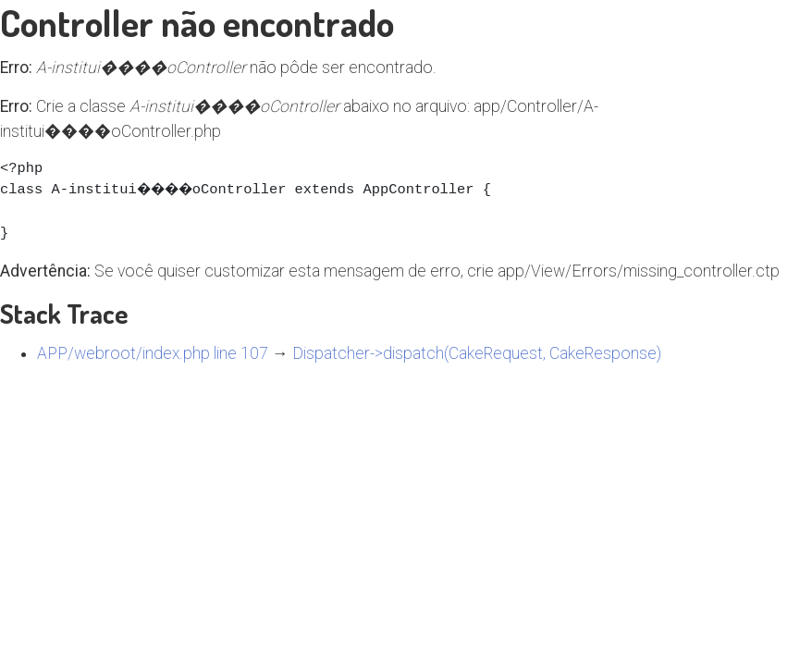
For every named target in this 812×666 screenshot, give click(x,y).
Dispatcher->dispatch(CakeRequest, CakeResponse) (477, 353)
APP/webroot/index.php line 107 (153, 353)
